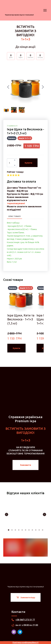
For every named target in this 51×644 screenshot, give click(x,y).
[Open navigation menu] (45, 10)
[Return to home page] (19, 8)
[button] (15, 160)
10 (39, 530)
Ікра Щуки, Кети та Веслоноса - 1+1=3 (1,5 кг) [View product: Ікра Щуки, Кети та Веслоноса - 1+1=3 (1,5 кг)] (21, 319)
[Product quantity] (11, 163)
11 (42, 530)
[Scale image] (26, 514)
